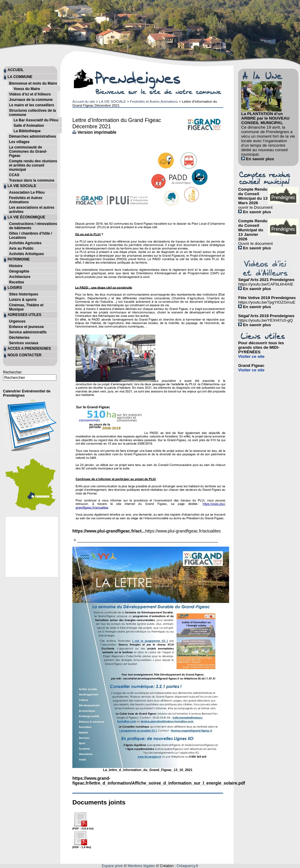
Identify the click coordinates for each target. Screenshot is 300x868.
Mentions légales (141, 866)
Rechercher (12, 372)
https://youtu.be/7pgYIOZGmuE (267, 302)
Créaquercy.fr (188, 866)
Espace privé (112, 866)
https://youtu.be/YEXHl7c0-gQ (265, 320)
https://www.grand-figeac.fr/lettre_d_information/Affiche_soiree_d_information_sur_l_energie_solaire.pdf (159, 781)
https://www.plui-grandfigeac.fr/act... (109, 531)
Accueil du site (84, 101)
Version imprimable (94, 132)
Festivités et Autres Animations (154, 101)
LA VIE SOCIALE (112, 101)
